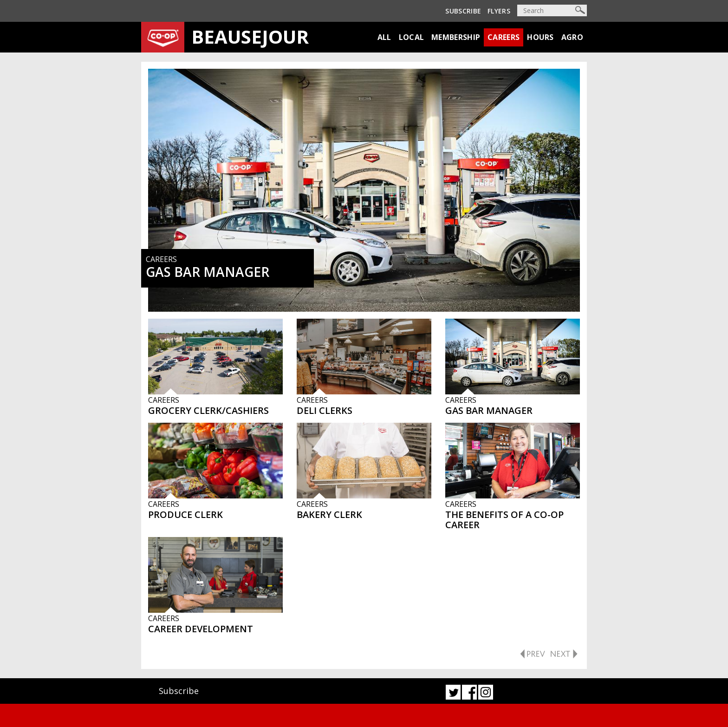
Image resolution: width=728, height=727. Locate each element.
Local (412, 37)
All (384, 37)
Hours (540, 37)
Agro (572, 37)
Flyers (499, 11)
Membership (456, 37)
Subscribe (463, 11)
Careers (504, 37)
